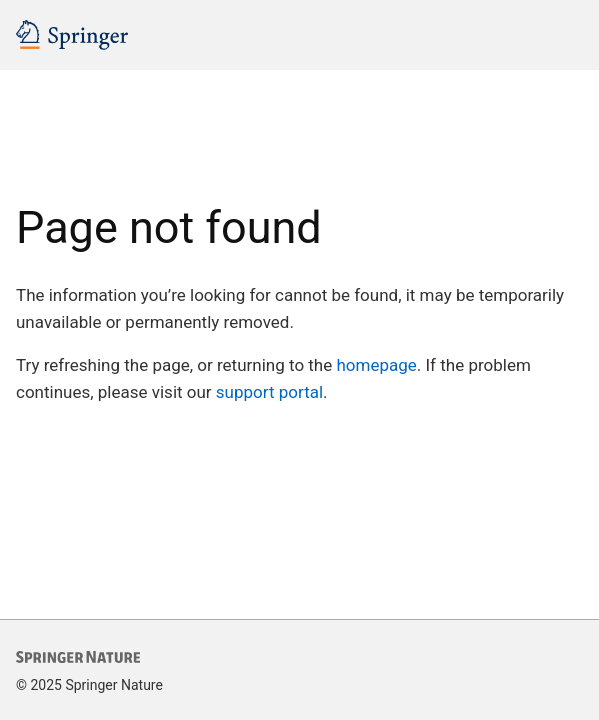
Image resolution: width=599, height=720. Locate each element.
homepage (376, 365)
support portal (269, 392)
